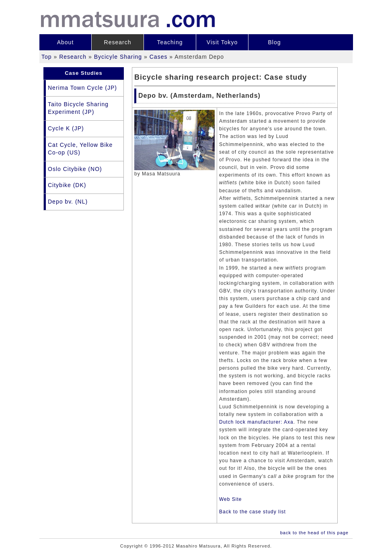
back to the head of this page (314, 533)
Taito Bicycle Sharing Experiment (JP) (78, 108)
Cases (159, 57)
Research (118, 42)
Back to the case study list (252, 512)
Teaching (170, 42)
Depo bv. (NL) (68, 202)
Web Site (230, 499)
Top (47, 57)
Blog (274, 42)
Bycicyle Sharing (118, 57)
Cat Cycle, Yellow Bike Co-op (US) (80, 149)
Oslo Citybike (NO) (75, 169)
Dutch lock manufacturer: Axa (256, 422)
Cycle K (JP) (66, 128)
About (66, 42)
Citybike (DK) (67, 185)
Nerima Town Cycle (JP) (82, 88)
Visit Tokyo (222, 42)
